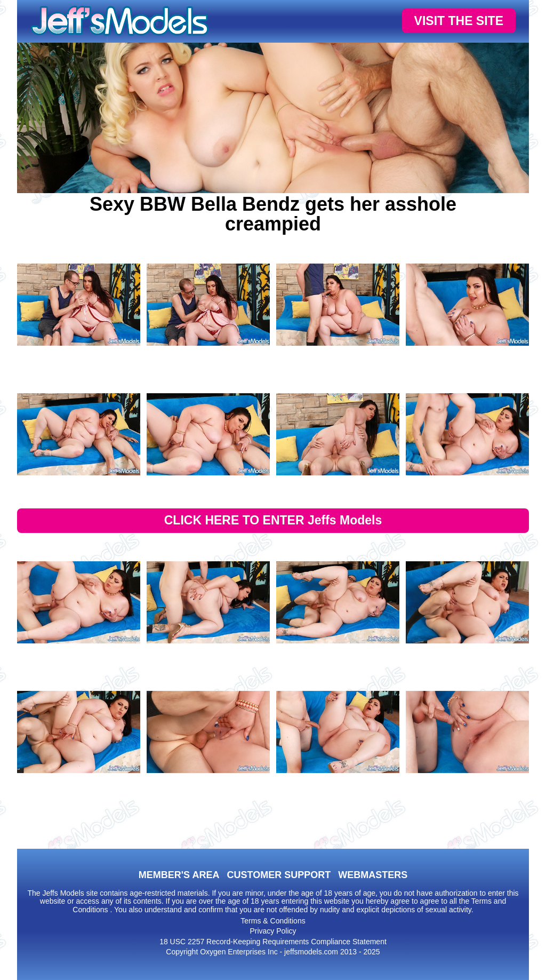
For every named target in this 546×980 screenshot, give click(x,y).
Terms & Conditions (273, 921)
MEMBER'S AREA (179, 875)
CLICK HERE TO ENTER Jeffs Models (273, 520)
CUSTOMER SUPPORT (279, 875)
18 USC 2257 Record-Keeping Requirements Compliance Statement (273, 942)
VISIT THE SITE (459, 21)
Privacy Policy (273, 931)
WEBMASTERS (373, 875)
